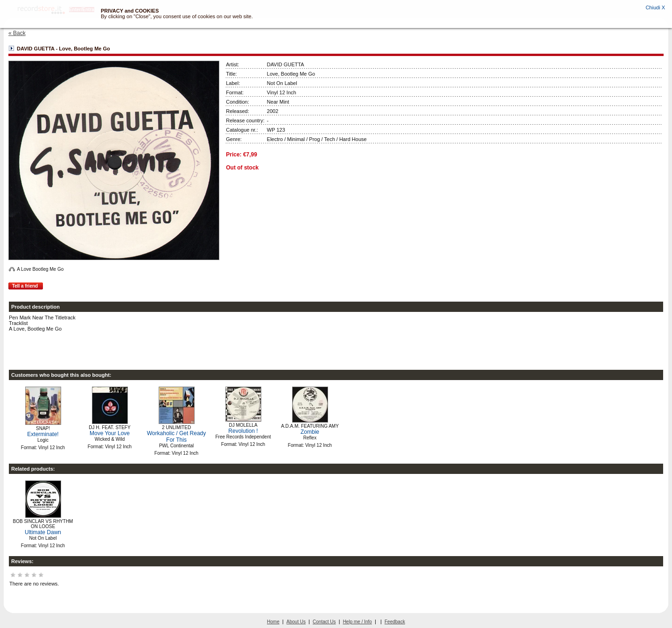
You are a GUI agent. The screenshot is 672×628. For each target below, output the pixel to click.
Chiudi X (655, 7)
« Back (17, 33)
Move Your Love (110, 433)
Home (273, 622)
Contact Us (324, 622)
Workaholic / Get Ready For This (177, 437)
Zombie (310, 432)
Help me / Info (357, 622)
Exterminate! (43, 434)
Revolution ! (243, 431)
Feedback (395, 622)
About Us (296, 622)
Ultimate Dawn (43, 532)
